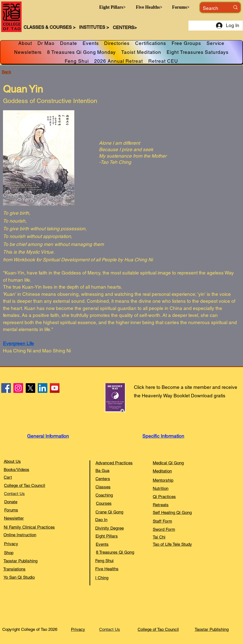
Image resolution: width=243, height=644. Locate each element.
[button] (112, 7)
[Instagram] (18, 388)
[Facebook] (6, 388)
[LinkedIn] (43, 388)
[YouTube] (55, 388)
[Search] (213, 8)
